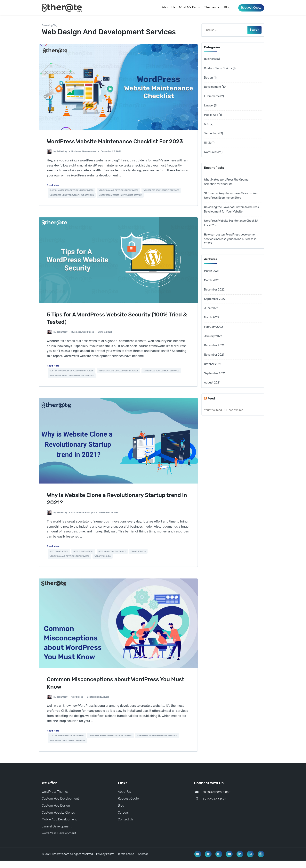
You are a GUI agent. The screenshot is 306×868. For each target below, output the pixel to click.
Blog (225, 8)
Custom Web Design (56, 813)
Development (90, 159)
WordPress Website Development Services (72, 203)
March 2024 (212, 271)
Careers (123, 820)
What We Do (187, 8)
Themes (210, 8)
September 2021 (214, 373)
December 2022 (214, 290)
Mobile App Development (59, 827)
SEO (207, 124)
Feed (211, 398)
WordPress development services (161, 198)
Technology (211, 133)
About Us (166, 8)
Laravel (209, 106)
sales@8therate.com (217, 799)
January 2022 (213, 336)
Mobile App (211, 115)
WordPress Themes (55, 799)
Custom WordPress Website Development (110, 743)
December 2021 (214, 345)
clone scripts (138, 559)
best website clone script (112, 559)
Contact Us (126, 827)
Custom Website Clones (58, 820)
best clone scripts (83, 559)
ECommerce (212, 96)
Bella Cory (62, 159)
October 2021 (213, 364)
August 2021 (212, 383)
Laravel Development (57, 834)
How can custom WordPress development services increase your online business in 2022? (231, 239)
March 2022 (212, 318)
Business (76, 159)
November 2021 (214, 355)
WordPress (88, 339)
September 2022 (215, 299)
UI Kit (207, 143)
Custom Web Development (60, 806)
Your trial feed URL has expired (224, 410)
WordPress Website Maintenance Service (120, 203)
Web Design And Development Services (118, 198)
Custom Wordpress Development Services (72, 198)
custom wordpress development (67, 743)
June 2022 (211, 308)
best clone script (59, 559)
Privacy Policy (105, 861)
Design (208, 78)
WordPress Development (59, 841)
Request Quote (250, 8)
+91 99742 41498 (214, 806)
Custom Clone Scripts (83, 520)
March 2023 (212, 280)
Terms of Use (126, 861)
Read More (53, 193)
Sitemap (143, 861)
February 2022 (213, 327)
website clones (102, 564)
